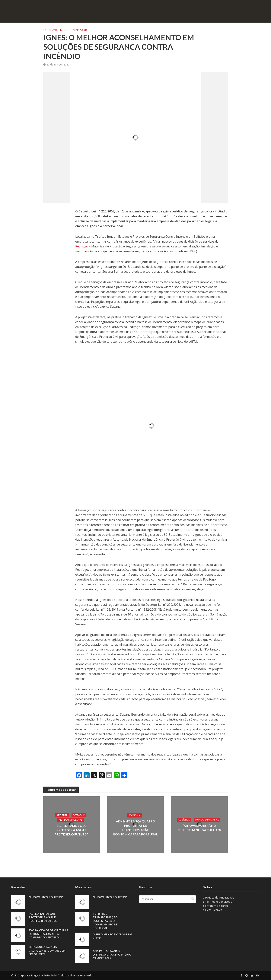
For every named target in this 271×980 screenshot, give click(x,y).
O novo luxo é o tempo (46, 897)
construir (86, 659)
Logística (184, 820)
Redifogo (82, 246)
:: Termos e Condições (218, 902)
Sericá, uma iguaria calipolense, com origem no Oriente (47, 950)
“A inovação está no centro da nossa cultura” (200, 828)
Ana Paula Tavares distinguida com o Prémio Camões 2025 (112, 955)
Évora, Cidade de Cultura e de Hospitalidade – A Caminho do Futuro (49, 934)
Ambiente (62, 815)
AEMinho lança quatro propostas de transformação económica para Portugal (136, 828)
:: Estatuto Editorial (215, 906)
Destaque (79, 815)
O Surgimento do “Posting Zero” (113, 936)
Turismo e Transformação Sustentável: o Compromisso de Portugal (105, 921)
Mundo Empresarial (75, 30)
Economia (50, 30)
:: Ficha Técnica (213, 910)
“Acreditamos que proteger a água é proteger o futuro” (72, 830)
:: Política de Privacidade (219, 897)
